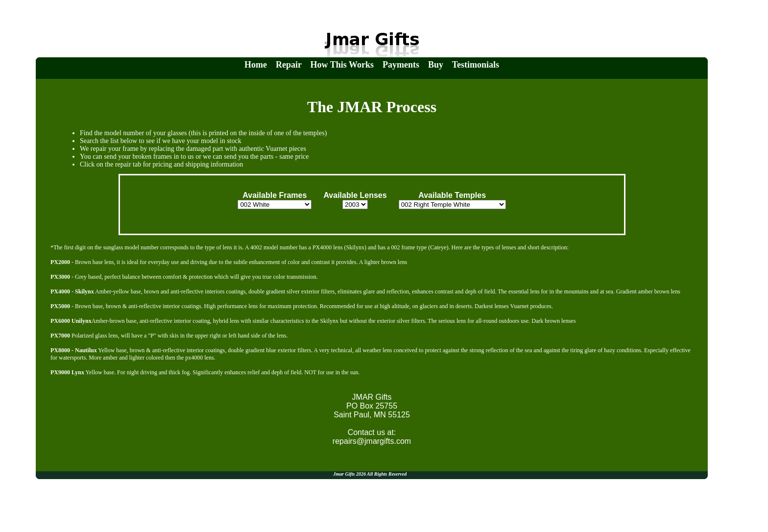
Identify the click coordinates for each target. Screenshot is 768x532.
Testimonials (476, 65)
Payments (401, 65)
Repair (289, 65)
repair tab (128, 164)
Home (256, 65)
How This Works (342, 65)
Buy (436, 65)
